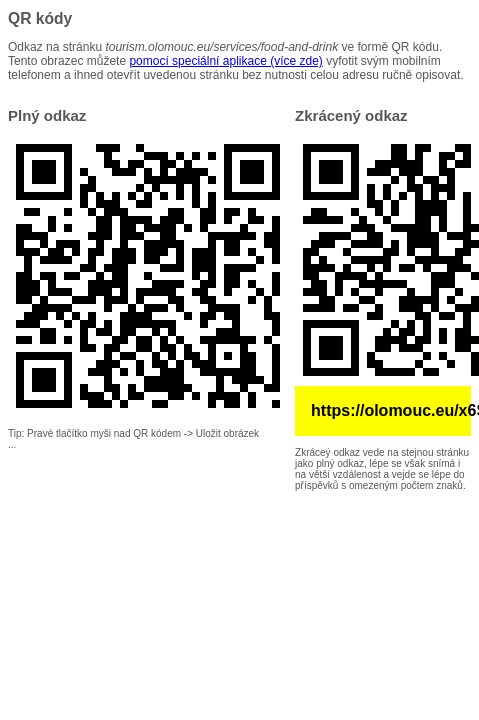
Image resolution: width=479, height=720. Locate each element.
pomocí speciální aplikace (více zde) (225, 61)
